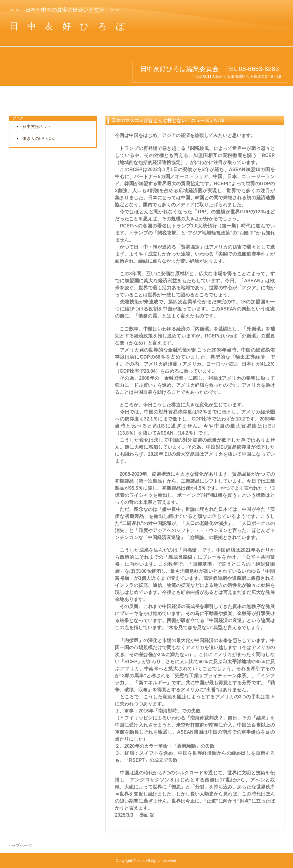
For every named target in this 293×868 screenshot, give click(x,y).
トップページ (20, 845)
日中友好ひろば (50, 73)
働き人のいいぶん (39, 139)
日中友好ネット (37, 126)
